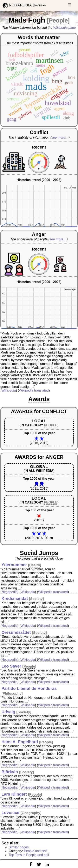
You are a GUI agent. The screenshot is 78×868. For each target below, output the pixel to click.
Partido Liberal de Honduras (29, 688)
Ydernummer (14, 565)
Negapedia (9, 592)
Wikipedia (9, 390)
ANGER (55, 457)
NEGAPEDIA (24, 5)
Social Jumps (39, 553)
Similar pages (19, 847)
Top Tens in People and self (29, 855)
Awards (39, 399)
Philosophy (12, 694)
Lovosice (10, 813)
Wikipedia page (64, 28)
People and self (35, 851)
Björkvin (10, 772)
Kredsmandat (15, 598)
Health (35, 565)
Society (36, 599)
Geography (31, 813)
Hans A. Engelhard (20, 742)
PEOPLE (51, 425)
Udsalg (8, 712)
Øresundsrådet (16, 632)
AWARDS (22, 411)
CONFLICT (55, 411)
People (58, 20)
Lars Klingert (14, 794)
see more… (60, 137)
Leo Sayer (11, 666)
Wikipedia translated (34, 390)
